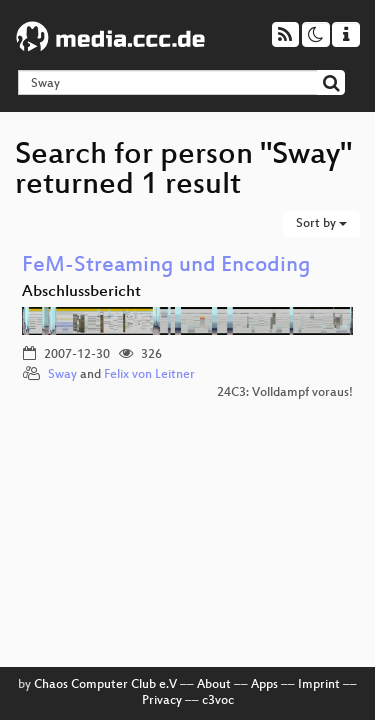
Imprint (319, 685)
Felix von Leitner (149, 375)
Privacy (162, 701)
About (214, 685)
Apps (264, 685)
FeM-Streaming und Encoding (166, 266)
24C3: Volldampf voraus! (285, 393)
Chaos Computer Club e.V (105, 685)
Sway (62, 375)
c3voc (218, 701)
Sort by (321, 224)
